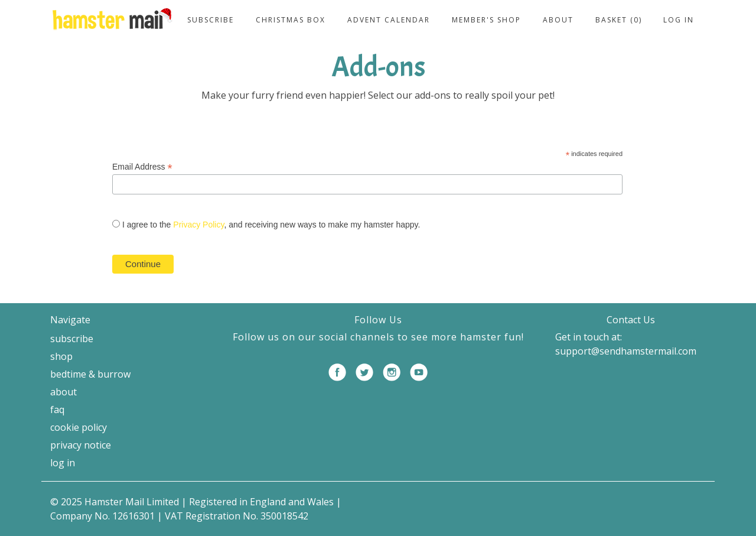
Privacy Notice (81, 445)
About (558, 20)
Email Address (142, 167)
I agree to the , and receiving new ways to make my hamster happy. (271, 225)
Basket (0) (619, 20)
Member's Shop (486, 20)
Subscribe (211, 20)
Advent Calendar (389, 20)
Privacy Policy (198, 225)
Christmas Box (291, 20)
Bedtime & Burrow (90, 374)
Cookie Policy (79, 427)
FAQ (57, 410)
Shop (61, 356)
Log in (679, 20)
